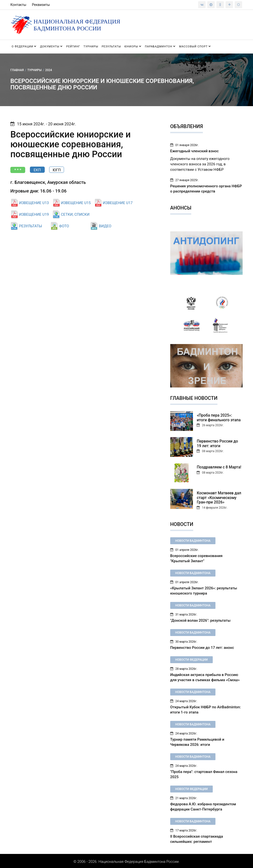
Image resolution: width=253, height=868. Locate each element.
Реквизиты (41, 5)
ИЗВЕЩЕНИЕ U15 (76, 203)
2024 (49, 70)
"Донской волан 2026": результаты (200, 619)
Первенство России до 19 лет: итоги (219, 443)
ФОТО (64, 226)
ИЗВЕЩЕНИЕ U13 (34, 203)
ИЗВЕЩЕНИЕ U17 (118, 203)
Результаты (111, 47)
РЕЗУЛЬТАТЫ (31, 226)
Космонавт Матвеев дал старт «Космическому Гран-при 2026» (218, 497)
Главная (17, 70)
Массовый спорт (195, 47)
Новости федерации (191, 658)
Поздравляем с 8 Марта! (218, 467)
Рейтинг (73, 47)
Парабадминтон (160, 47)
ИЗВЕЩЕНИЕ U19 (34, 214)
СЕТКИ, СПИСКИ (75, 214)
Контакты (18, 5)
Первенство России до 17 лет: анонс (202, 646)
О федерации (24, 47)
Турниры (91, 47)
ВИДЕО (105, 226)
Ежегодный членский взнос (194, 151)
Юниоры (133, 47)
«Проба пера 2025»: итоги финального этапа (219, 417)
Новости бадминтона (193, 540)
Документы (51, 47)
